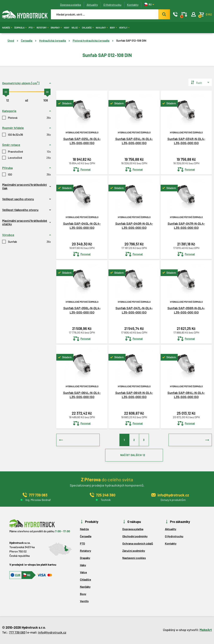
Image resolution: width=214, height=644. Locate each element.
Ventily (124, 28)
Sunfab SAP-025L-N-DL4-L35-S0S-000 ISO (82, 141)
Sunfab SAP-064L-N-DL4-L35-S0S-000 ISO (82, 395)
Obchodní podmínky (135, 536)
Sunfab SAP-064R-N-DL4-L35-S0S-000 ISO (134, 395)
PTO (32, 28)
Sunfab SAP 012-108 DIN (131, 40)
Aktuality (92, 5)
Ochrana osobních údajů (138, 544)
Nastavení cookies (134, 558)
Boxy (113, 28)
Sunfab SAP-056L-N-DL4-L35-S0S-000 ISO (82, 310)
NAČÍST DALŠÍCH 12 (134, 455)
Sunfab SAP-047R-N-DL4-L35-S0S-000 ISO (186, 226)
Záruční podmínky (134, 551)
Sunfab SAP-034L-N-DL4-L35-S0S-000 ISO (134, 141)
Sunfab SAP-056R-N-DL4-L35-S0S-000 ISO (186, 310)
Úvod (11, 40)
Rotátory (43, 28)
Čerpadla (20, 28)
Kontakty (133, 5)
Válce (76, 28)
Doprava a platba (71, 5)
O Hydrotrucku (112, 5)
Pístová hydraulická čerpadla (91, 40)
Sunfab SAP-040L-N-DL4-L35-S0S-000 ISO (82, 226)
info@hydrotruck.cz (52, 632)
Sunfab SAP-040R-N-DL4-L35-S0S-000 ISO (134, 226)
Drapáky (56, 28)
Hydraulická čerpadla (53, 40)
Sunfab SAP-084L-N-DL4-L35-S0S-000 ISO (186, 395)
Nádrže (7, 28)
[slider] (6, 92)
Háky (67, 28)
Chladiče (88, 28)
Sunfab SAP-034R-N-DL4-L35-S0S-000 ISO (186, 141)
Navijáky (102, 28)
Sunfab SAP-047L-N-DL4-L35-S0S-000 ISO (134, 310)
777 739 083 (17, 632)
